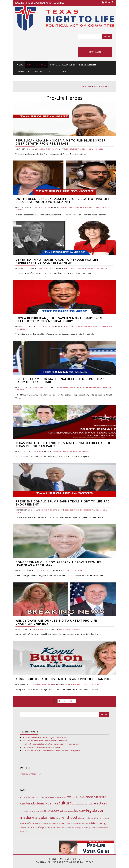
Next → (71, 701)
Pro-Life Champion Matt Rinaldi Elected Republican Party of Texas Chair (60, 380)
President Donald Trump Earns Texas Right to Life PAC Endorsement (63, 503)
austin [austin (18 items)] (23, 804)
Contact (39, 72)
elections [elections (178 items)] (101, 803)
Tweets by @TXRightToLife (31, 774)
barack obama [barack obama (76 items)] (35, 803)
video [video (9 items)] (69, 828)
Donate (64, 72)
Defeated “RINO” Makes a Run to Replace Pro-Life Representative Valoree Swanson (57, 261)
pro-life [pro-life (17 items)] (95, 818)
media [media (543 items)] (25, 817)
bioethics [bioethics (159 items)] (52, 803)
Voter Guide (95, 52)
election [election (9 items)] (91, 804)
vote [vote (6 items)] (73, 828)
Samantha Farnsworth (47, 149)
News (20, 65)
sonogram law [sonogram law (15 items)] (82, 823)
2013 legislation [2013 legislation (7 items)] (61, 797)
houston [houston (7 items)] (71, 811)
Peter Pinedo (37, 452)
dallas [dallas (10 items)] (74, 804)
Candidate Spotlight (69, 207)
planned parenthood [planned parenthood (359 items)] (59, 817)
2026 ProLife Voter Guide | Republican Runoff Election (45, 741)
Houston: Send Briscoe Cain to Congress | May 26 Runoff (46, 737)
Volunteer (23, 72)
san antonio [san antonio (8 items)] (70, 823)
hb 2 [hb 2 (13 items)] (61, 811)
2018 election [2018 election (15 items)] (73, 797)
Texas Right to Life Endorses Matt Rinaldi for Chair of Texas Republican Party (63, 445)
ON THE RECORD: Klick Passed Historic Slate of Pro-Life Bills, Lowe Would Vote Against (63, 200)
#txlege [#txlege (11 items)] (23, 797)
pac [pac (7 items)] (39, 818)
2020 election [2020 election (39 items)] (87, 797)
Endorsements (88, 65)
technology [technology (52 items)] (100, 823)
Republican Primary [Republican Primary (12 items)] (57, 823)
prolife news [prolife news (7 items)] (36, 823)
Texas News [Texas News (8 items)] (62, 828)
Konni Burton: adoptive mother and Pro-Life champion (64, 679)
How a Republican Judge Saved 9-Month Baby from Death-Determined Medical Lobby (59, 320)
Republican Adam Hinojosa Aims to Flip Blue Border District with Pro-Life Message (60, 142)
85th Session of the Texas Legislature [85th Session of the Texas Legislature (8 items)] (41, 797)
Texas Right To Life (41, 207)
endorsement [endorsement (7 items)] (25, 811)
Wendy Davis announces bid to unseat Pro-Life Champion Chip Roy (56, 622)
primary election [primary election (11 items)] (84, 818)
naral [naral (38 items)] (34, 818)
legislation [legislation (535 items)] (95, 810)
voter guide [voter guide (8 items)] (79, 828)
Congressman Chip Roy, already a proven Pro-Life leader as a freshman (59, 564)
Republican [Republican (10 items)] (45, 823)
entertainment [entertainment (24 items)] (52, 811)
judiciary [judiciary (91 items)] (80, 810)
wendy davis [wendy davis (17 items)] (90, 827)
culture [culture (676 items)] (65, 803)
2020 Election (72, 510)
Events (52, 72)
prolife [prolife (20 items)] (28, 823)
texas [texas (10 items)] (22, 828)
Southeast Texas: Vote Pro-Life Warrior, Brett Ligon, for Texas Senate (51, 744)
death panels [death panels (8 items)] (82, 804)
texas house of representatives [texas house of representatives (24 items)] (40, 827)
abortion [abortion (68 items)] (101, 797)
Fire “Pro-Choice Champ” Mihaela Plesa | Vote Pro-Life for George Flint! (51, 750)
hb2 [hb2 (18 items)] (65, 811)
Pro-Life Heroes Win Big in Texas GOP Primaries (42, 747)
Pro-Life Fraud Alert (63, 65)
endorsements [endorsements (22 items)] (37, 811)
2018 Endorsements (73, 685)
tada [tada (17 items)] (91, 823)
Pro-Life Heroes (37, 65)
